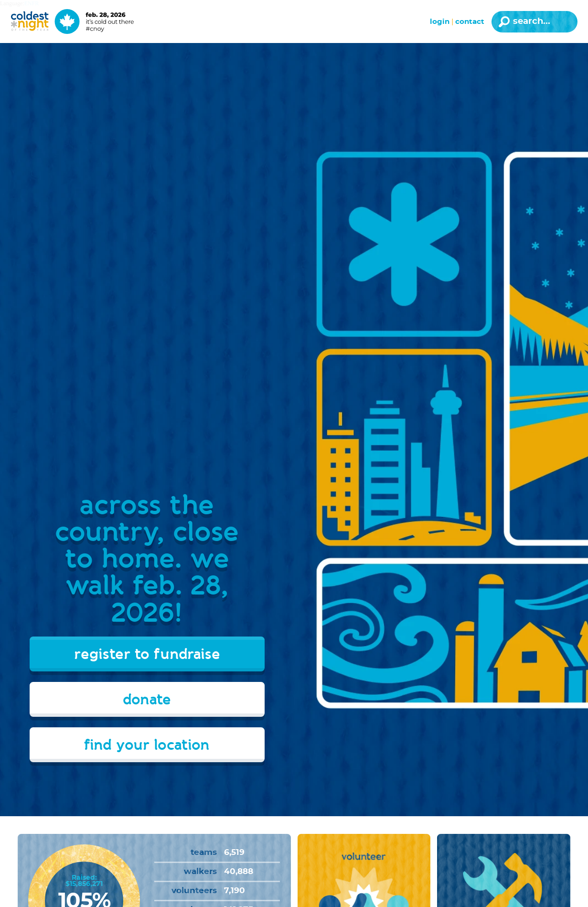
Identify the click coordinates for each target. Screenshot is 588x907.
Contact (470, 22)
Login (440, 22)
